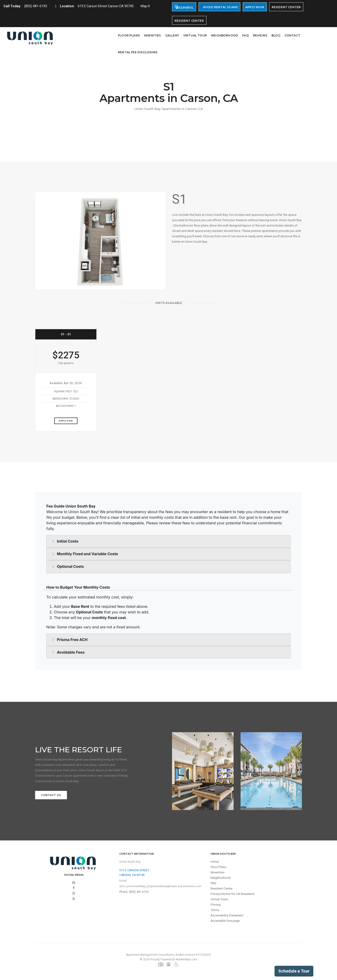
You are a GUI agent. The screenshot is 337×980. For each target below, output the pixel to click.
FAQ (245, 35)
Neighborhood (225, 35)
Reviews (260, 35)
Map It (145, 6)
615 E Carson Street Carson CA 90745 (106, 6)
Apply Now (255, 7)
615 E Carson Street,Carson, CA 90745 (135, 874)
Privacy (216, 908)
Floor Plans (129, 35)
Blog (276, 35)
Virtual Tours (220, 902)
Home (215, 863)
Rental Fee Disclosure (138, 52)
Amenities (152, 35)
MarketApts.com (187, 961)
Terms (215, 913)
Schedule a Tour (294, 971)
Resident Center (286, 7)
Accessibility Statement (228, 919)
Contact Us (51, 797)
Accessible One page (226, 924)
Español (184, 7)
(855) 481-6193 (36, 6)
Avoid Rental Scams (219, 7)
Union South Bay (130, 863)
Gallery (172, 35)
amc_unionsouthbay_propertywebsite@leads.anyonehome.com (160, 887)
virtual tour (195, 35)
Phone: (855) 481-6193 (134, 893)
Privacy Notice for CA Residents (234, 896)
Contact (292, 35)
